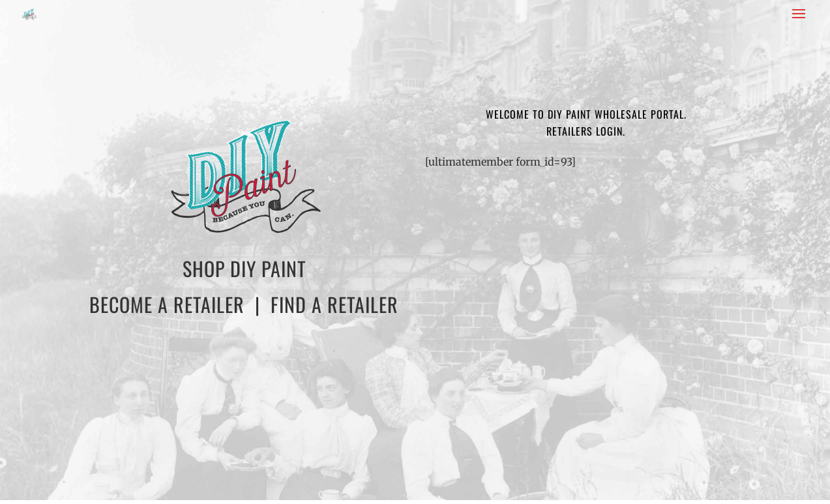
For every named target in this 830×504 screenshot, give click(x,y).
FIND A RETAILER (334, 304)
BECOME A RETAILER (167, 304)
